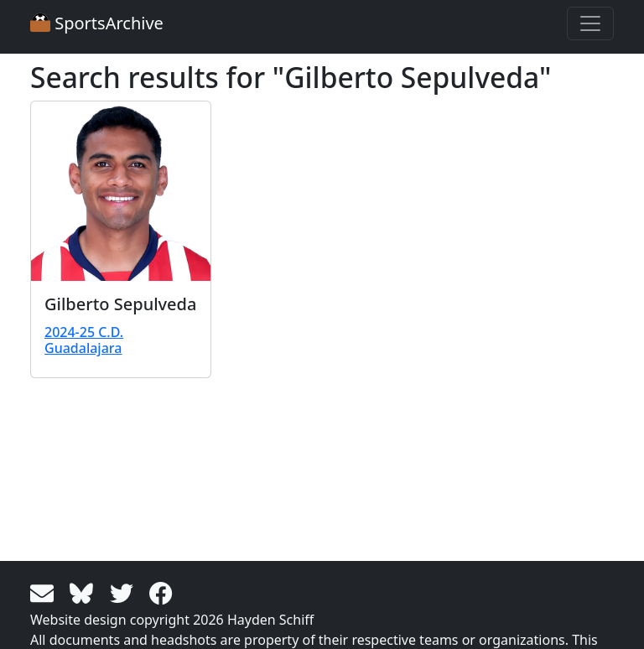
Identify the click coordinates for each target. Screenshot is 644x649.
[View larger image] (121, 191)
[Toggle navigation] (590, 23)
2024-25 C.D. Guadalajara (84, 340)
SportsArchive (97, 23)
